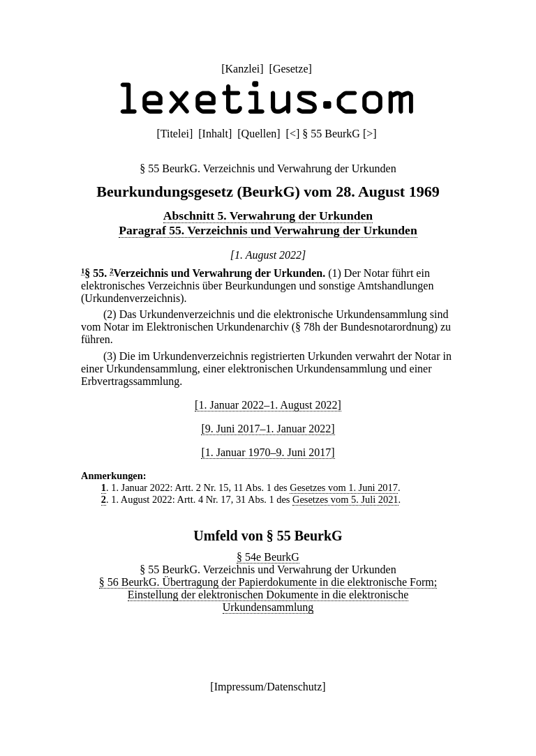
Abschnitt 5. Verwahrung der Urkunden (268, 216)
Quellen (259, 134)
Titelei (175, 134)
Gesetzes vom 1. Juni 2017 (344, 487)
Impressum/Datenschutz (268, 687)
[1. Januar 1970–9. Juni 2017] (268, 452)
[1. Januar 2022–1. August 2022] (268, 405)
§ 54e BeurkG (268, 557)
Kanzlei (242, 69)
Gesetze (291, 69)
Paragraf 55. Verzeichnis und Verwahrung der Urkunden (268, 230)
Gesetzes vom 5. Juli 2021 (345, 499)
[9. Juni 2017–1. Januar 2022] (268, 429)
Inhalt (215, 134)
